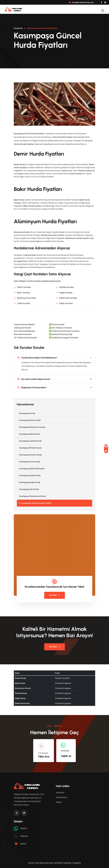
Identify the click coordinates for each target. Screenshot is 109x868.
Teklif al (23, 828)
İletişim (55, 595)
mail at (23, 844)
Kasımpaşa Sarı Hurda (28, 489)
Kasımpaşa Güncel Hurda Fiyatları (35, 503)
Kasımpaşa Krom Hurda (28, 462)
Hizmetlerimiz (62, 797)
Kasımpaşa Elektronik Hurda (31, 469)
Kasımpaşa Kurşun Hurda (29, 455)
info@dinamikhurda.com (81, 2)
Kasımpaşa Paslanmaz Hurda (31, 496)
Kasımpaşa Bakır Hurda (28, 434)
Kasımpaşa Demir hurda (29, 420)
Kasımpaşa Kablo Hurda (29, 475)
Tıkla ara (24, 836)
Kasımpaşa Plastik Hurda (29, 448)
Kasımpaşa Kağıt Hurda (29, 482)
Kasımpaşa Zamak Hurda (29, 441)
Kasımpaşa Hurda (26, 413)
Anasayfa (18, 28)
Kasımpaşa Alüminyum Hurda (31, 427)
